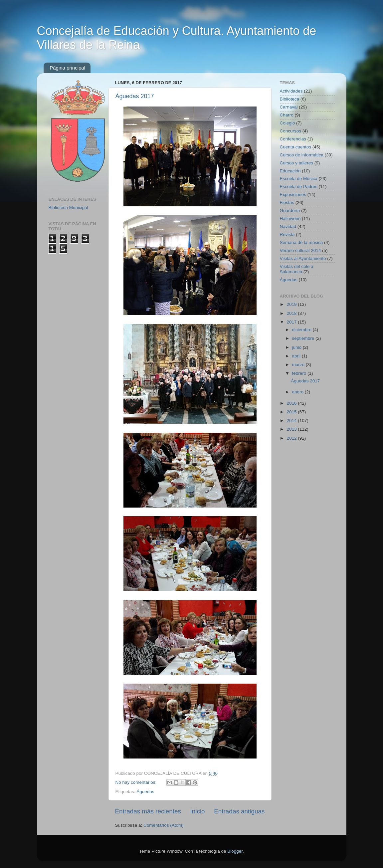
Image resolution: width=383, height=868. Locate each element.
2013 (292, 429)
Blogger (235, 851)
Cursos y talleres (297, 163)
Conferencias (293, 139)
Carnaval (289, 107)
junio (297, 347)
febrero (300, 373)
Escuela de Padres (299, 187)
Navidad (288, 226)
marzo (299, 365)
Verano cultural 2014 (300, 250)
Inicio (198, 811)
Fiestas (287, 203)
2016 (292, 403)
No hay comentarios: (137, 782)
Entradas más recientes (148, 811)
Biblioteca (290, 99)
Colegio (287, 123)
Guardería (290, 211)
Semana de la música (301, 242)
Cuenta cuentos (296, 147)
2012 (292, 438)
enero (298, 392)
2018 (292, 313)
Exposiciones (293, 195)
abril (297, 356)
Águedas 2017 (135, 96)
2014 (292, 421)
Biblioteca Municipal (68, 208)
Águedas (145, 792)
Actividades (291, 91)
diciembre (302, 330)
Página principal (67, 68)
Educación (290, 171)
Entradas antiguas (239, 811)
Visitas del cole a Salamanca (297, 269)
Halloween (290, 218)
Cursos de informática (302, 155)
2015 (292, 412)
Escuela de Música (299, 179)
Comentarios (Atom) (164, 825)
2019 (292, 304)
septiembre (304, 338)
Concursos (291, 131)
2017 (292, 322)
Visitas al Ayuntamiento (303, 258)
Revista (287, 234)
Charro (287, 115)
